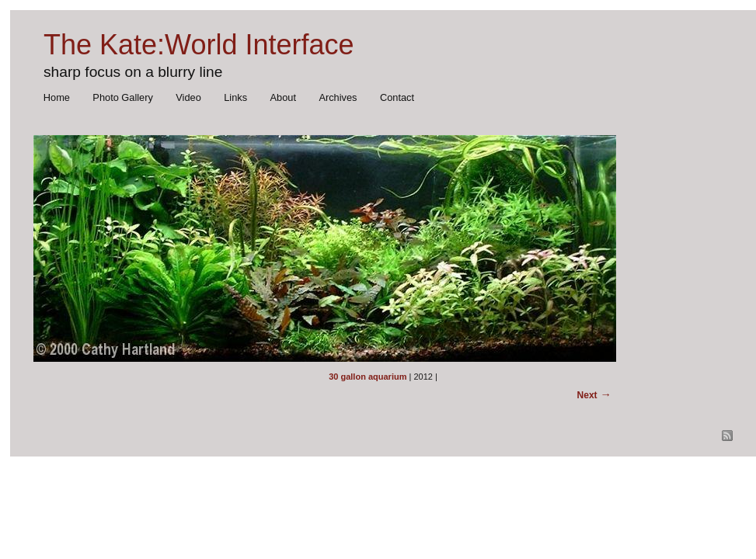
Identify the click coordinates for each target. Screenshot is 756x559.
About (283, 97)
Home (57, 97)
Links (235, 97)
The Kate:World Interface (199, 45)
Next (587, 395)
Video (188, 97)
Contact (397, 97)
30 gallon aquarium (368, 377)
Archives (338, 97)
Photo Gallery (123, 97)
